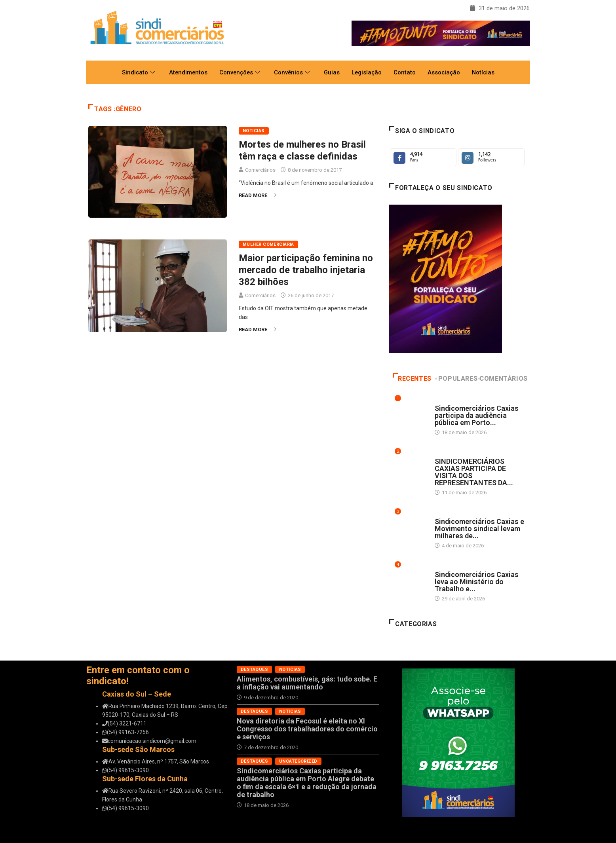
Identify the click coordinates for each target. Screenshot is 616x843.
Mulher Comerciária (268, 244)
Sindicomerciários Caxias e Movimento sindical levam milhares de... (479, 529)
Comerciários (260, 170)
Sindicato (136, 72)
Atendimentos (186, 72)
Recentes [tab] (412, 379)
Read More (258, 195)
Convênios (292, 72)
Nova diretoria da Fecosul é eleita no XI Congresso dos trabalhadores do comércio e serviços (307, 729)
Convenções (239, 72)
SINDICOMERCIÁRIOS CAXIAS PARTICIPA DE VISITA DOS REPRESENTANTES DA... (474, 472)
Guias (332, 72)
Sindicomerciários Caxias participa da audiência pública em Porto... (477, 415)
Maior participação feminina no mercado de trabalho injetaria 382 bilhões (306, 270)
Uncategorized (298, 761)
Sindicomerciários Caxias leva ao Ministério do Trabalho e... (477, 582)
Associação (445, 72)
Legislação (367, 72)
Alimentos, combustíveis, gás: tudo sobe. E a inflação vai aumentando (307, 683)
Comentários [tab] (504, 379)
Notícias (486, 72)
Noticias (254, 131)
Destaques (448, 401)
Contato (406, 72)
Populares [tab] (457, 379)
